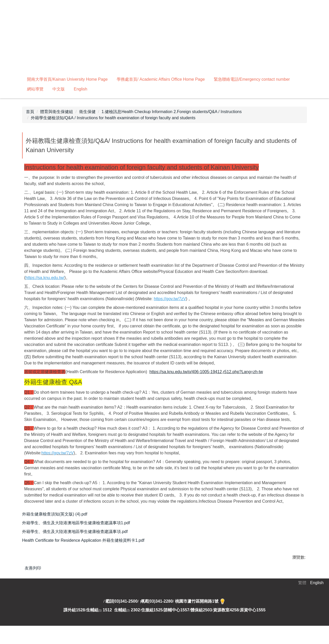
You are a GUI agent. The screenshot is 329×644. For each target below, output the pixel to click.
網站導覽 (35, 89)
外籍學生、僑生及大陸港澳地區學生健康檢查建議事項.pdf (78, 533)
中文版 (59, 89)
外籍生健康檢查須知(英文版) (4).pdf (58, 514)
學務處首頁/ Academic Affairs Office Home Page (161, 79)
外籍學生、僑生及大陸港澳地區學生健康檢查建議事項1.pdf (79, 524)
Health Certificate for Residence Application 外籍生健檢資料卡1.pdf (87, 543)
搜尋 (154, 89)
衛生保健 (87, 112)
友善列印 (33, 571)
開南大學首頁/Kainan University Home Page (67, 79)
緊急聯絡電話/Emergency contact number (252, 79)
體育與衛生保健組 (57, 112)
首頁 (30, 112)
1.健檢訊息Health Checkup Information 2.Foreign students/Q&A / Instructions (172, 112)
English (80, 89)
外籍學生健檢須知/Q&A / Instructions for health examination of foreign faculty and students (113, 118)
